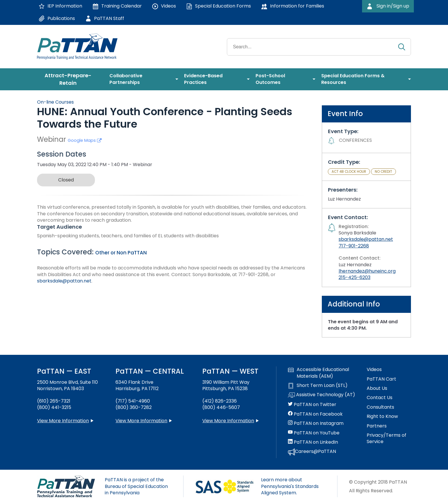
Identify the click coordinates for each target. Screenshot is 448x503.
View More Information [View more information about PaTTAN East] (63, 421)
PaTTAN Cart (381, 379)
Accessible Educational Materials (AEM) (318, 373)
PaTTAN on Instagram (316, 423)
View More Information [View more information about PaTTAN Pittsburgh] (228, 421)
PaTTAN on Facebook (315, 414)
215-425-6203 (355, 277)
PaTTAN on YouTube (314, 433)
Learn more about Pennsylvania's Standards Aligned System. (290, 486)
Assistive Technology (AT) (322, 395)
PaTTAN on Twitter (312, 405)
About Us (377, 388)
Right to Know (382, 416)
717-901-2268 (354, 246)
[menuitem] (70, 79)
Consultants (380, 407)
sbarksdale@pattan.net (64, 281)
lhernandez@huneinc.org (367, 271)
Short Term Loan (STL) (318, 385)
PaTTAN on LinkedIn (313, 442)
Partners (377, 426)
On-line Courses (55, 102)
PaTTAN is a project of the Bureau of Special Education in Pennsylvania (136, 486)
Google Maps (85, 140)
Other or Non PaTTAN (121, 253)
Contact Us (380, 398)
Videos (374, 370)
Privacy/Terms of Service (387, 438)
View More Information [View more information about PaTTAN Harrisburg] (141, 421)
